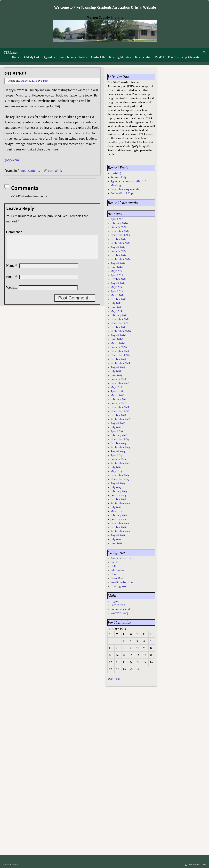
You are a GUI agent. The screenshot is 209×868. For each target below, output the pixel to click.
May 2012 (116, 511)
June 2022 (117, 307)
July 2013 (116, 487)
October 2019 (118, 359)
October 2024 (119, 255)
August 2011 (118, 535)
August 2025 (118, 247)
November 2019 (120, 355)
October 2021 (118, 327)
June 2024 (117, 267)
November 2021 (120, 323)
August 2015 (118, 451)
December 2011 (120, 523)
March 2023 (118, 295)
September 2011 (120, 531)
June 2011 (116, 543)
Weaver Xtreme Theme (197, 865)
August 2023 (118, 283)
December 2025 (120, 231)
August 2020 (118, 335)
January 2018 (118, 403)
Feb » (118, 679)
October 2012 (118, 499)
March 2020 (118, 343)
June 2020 (117, 339)
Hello (114, 566)
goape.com (12, 160)
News (114, 574)
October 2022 (119, 299)
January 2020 (119, 347)
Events (114, 562)
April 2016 (117, 431)
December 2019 (120, 351)
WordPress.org (119, 613)
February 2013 (119, 491)
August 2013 (118, 483)
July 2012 (116, 507)
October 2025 (119, 239)
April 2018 (117, 391)
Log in (114, 601)
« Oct (110, 679)
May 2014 (116, 471)
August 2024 (118, 263)
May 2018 (116, 387)
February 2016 (119, 435)
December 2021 (120, 319)
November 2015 (120, 439)
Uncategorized (119, 586)
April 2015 (117, 455)
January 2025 (118, 251)
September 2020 (121, 331)
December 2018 (120, 383)
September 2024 (121, 259)
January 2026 (119, 227)
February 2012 (119, 515)
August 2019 (118, 367)
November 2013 (120, 479)
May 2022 (116, 311)
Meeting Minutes (120, 57)
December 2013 (120, 475)
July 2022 (116, 303)
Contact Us (98, 57)
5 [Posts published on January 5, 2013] (151, 641)
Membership (143, 57)
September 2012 (120, 503)
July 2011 (116, 539)
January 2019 (118, 379)
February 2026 (119, 223)
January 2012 (118, 519)
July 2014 (116, 467)
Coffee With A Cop (122, 193)
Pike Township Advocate (184, 57)
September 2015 (120, 447)
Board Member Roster (73, 57)
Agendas (49, 57)
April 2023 (117, 291)
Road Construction (122, 582)
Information (118, 570)
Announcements (29, 171)
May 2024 (116, 271)
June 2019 (117, 375)
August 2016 (118, 423)
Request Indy (118, 177)
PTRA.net (10, 52)
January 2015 (118, 459)
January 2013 (118, 495)
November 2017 (120, 411)
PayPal (160, 57)
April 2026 (117, 219)
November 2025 (120, 235)
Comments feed (120, 609)
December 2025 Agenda (125, 189)
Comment (15, 232)
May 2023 (116, 287)
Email (12, 282)
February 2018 (119, 399)
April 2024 (117, 275)
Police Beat (117, 578)
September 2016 (120, 419)
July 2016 (116, 427)
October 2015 (118, 443)
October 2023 (119, 279)
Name (12, 271)
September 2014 (120, 463)
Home (16, 57)
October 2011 (118, 527)
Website (12, 293)
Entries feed (118, 605)
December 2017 (120, 407)
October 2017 (118, 415)
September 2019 (120, 363)
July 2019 (116, 371)
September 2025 (121, 243)
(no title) (116, 173)
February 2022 (119, 315)
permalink (55, 171)
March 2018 (117, 395)
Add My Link (32, 57)
